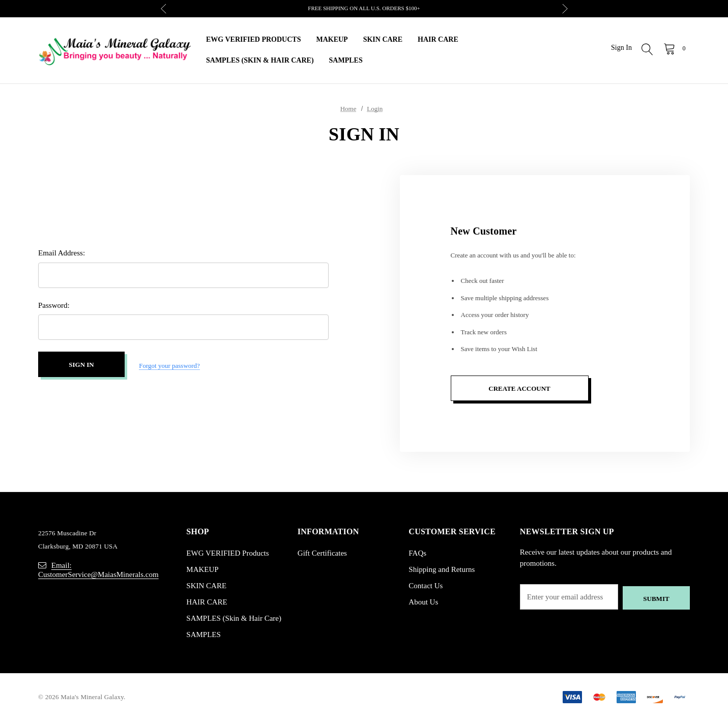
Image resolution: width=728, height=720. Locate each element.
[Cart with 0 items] (674, 48)
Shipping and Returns (442, 569)
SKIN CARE (206, 586)
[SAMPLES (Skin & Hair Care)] (260, 61)
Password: (54, 306)
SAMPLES (203, 635)
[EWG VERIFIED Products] (253, 40)
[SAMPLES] (346, 61)
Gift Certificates (322, 553)
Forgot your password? (169, 366)
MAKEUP (202, 569)
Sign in (621, 48)
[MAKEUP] (332, 40)
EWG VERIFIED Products (227, 553)
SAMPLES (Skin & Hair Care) (234, 618)
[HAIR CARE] (438, 40)
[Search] (648, 51)
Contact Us (426, 586)
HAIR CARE (207, 602)
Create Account (519, 388)
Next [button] (565, 9)
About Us (423, 602)
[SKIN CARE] (383, 40)
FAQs (417, 553)
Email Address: (62, 254)
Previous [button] (164, 9)
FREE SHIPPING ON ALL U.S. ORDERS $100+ (364, 8)
